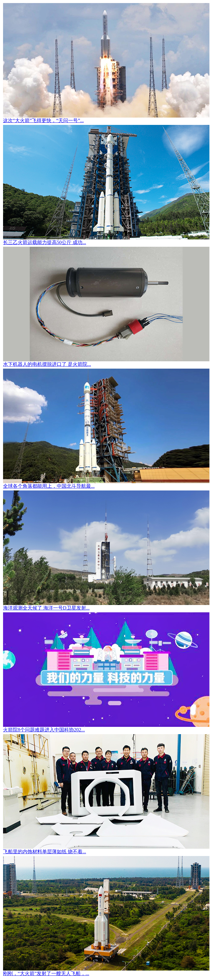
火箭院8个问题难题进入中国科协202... (44, 730)
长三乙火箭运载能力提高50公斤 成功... (45, 242)
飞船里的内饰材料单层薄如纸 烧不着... (45, 852)
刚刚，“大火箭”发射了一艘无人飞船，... (46, 973)
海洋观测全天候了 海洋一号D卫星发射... (46, 608)
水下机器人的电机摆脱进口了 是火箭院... (47, 364)
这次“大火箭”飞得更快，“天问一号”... (43, 120)
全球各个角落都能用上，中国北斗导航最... (49, 486)
